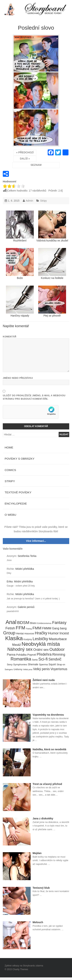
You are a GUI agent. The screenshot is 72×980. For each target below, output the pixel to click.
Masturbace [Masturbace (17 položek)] (58, 639)
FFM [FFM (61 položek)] (21, 628)
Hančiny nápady (20, 301)
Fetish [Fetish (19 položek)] (10, 628)
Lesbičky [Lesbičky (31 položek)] (40, 639)
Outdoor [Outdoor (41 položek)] (57, 649)
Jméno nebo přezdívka (18, 378)
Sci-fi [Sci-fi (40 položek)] (43, 659)
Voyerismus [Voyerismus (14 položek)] (59, 669)
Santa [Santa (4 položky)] (35, 660)
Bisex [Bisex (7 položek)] (33, 623)
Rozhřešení (20, 226)
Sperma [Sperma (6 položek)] (43, 664)
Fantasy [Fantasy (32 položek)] (59, 623)
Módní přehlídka (25, 569)
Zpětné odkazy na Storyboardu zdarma (24, 966)
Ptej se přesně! (52, 301)
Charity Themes (20, 969)
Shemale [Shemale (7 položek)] (33, 664)
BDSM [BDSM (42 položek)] (23, 623)
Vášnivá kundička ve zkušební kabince (52, 226)
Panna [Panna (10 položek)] (11, 655)
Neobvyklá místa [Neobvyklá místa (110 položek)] (41, 644)
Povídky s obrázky (20, 459)
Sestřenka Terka (27, 556)
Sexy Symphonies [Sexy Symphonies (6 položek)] (17, 664)
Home (9, 447)
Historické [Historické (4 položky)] (29, 634)
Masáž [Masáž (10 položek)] (17, 645)
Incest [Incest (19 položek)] (64, 633)
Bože (20, 264)
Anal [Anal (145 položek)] (11, 622)
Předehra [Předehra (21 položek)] (44, 654)
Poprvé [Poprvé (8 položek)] (32, 655)
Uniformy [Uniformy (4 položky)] (18, 669)
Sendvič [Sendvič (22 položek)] (55, 659)
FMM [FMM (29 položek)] (37, 628)
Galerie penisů (26, 607)
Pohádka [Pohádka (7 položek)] (21, 655)
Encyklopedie (16, 504)
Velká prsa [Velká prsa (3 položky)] (28, 669)
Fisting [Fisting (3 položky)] (29, 629)
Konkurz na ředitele (52, 264)
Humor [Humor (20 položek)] (53, 633)
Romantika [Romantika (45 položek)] (21, 659)
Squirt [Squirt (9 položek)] (52, 664)
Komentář (10, 337)
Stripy (43, 201)
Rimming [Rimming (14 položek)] (59, 655)
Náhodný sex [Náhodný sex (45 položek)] (20, 649)
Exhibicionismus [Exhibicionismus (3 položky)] (44, 623)
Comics (10, 470)
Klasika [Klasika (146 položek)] (14, 638)
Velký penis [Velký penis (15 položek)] (41, 669)
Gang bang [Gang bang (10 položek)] (59, 628)
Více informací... (36, 541)
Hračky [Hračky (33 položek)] (41, 633)
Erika (10, 581)
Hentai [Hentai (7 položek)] (20, 633)
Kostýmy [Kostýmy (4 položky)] (28, 639)
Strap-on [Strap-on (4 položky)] (61, 665)
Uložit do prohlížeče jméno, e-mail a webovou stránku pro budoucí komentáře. (34, 397)
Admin (30, 201)
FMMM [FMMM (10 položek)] (47, 628)
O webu (10, 515)
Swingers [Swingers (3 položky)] (9, 669)
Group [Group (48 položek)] (9, 633)
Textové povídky (18, 492)
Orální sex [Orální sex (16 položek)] (41, 650)
